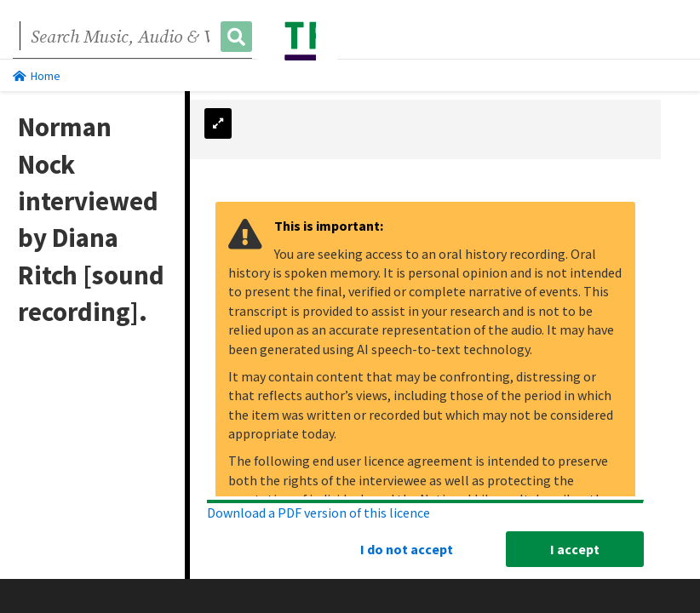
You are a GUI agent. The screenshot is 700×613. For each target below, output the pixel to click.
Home (37, 76)
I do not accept (407, 548)
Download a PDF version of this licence (318, 512)
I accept (575, 548)
